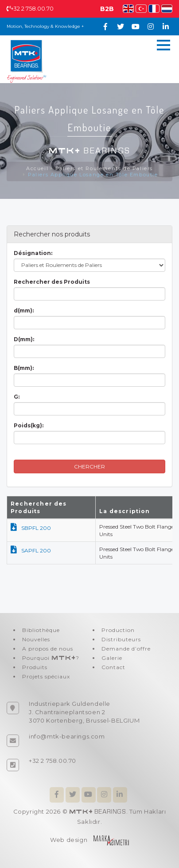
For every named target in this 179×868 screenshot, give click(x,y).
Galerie (112, 658)
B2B (107, 9)
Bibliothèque (41, 630)
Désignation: (33, 253)
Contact (113, 667)
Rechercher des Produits (52, 282)
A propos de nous (48, 649)
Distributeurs (121, 639)
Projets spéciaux (46, 676)
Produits (35, 667)
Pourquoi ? (51, 658)
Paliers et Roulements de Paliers (104, 168)
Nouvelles (36, 639)
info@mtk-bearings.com (67, 736)
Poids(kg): (29, 425)
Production (118, 630)
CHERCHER (89, 466)
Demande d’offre (126, 649)
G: (17, 397)
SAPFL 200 (31, 550)
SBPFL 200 (31, 528)
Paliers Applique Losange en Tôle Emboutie (93, 175)
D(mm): (24, 339)
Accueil (37, 168)
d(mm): (24, 310)
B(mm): (24, 368)
